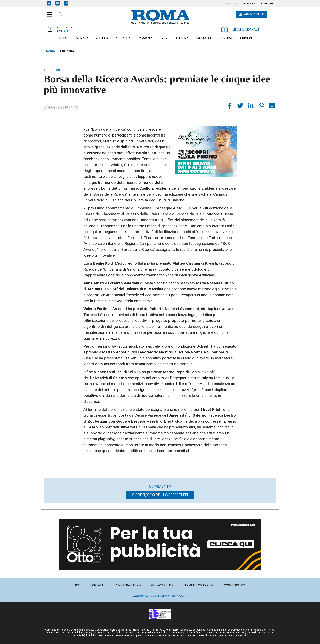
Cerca (60, 15)
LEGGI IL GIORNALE (240, 30)
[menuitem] (231, 4)
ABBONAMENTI (254, 14)
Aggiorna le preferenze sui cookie (160, 596)
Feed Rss (68, 3)
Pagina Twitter (60, 3)
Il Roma (49, 51)
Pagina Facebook (51, 3)
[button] (48, 12)
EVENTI (62, 31)
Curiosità (67, 51)
